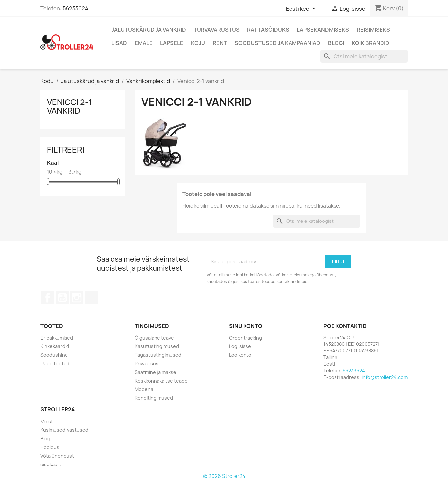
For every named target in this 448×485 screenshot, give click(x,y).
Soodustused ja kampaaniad (277, 43)
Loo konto (240, 355)
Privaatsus (147, 364)
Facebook (48, 298)
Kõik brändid (371, 43)
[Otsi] (364, 56)
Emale (144, 43)
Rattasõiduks (268, 30)
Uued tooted (55, 364)
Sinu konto (246, 326)
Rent (220, 43)
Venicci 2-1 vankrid (69, 106)
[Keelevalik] (302, 9)
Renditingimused (154, 398)
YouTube (62, 298)
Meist (47, 421)
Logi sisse (240, 346)
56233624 (75, 8)
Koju (198, 43)
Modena (144, 389)
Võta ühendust (57, 456)
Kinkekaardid (55, 346)
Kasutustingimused (157, 346)
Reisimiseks (373, 30)
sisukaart (51, 464)
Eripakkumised (57, 338)
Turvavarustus (217, 30)
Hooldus (50, 447)
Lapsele (172, 43)
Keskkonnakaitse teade (161, 381)
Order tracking (246, 338)
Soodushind (54, 355)
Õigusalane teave (154, 338)
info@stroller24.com (385, 377)
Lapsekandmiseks (323, 30)
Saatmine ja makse (156, 372)
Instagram (77, 298)
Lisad (119, 43)
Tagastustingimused (158, 355)
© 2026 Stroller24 (224, 476)
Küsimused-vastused (64, 430)
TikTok (91, 298)
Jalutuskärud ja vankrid (149, 30)
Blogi (336, 43)
